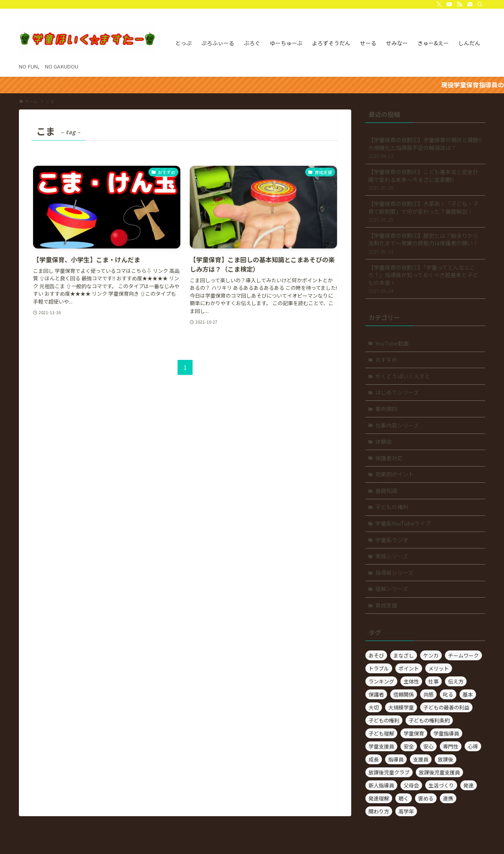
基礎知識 (386, 491)
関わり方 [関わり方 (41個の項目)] (379, 811)
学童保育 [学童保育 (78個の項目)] (414, 733)
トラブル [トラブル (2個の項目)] (379, 668)
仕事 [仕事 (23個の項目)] (434, 681)
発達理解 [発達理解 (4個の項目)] (379, 798)
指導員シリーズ (394, 572)
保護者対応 (389, 458)
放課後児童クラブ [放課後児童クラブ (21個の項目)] (389, 772)
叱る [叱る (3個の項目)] (448, 694)
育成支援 (386, 605)
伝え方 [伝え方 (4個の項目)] (456, 681)
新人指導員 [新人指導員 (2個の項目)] (381, 785)
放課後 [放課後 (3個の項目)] (446, 759)
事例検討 (386, 409)
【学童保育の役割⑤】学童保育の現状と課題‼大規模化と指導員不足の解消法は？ (425, 148)
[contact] (470, 4)
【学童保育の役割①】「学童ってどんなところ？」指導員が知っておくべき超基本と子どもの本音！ (425, 279)
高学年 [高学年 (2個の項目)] (406, 811)
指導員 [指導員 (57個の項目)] (396, 759)
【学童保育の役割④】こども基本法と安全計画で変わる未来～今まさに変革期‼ (425, 180)
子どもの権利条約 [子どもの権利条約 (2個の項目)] (429, 720)
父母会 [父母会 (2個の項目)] (411, 785)
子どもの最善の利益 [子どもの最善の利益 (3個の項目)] (446, 707)
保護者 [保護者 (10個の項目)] (376, 694)
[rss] (460, 4)
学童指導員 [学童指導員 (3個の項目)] (446, 733)
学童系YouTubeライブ (403, 523)
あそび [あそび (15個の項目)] (376, 655)
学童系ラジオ (392, 540)
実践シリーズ (392, 556)
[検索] (480, 4)
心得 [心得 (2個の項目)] (473, 746)
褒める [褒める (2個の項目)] (426, 798)
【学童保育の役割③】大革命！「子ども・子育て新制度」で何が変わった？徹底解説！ (425, 211)
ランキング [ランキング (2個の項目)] (381, 681)
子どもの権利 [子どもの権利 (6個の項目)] (384, 720)
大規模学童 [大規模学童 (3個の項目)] (401, 707)
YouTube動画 (392, 343)
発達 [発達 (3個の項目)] (469, 785)
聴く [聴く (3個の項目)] (404, 798)
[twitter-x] (439, 4)
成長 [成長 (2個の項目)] (374, 759)
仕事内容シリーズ (397, 425)
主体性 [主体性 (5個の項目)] (411, 681)
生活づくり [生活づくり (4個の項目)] (441, 785)
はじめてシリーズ (397, 392)
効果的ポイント (395, 474)
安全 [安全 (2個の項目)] (409, 746)
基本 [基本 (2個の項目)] (468, 694)
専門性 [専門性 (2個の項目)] (451, 746)
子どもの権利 (392, 507)
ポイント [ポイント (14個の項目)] (409, 668)
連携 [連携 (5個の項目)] (448, 798)
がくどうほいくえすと (403, 376)
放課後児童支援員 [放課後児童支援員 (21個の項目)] (439, 772)
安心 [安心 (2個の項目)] (428, 746)
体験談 (384, 441)
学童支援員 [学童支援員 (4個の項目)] (381, 746)
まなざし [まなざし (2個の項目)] (404, 655)
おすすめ (386, 359)
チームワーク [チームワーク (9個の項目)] (463, 655)
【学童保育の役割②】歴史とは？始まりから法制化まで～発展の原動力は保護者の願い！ (425, 243)
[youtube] (449, 4)
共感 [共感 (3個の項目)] (428, 694)
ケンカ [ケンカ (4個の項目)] (431, 655)
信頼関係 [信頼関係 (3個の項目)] (404, 694)
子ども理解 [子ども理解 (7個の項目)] (381, 733)
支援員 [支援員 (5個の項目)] (421, 759)
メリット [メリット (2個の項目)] (439, 668)
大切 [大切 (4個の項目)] (374, 707)
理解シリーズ (392, 589)
